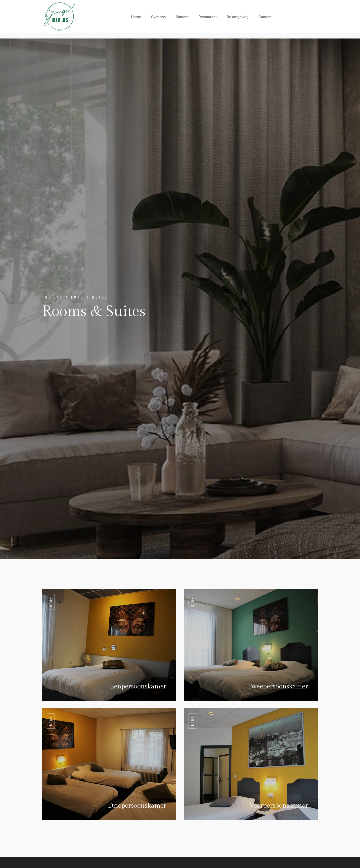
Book (51, 602)
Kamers (182, 17)
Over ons (158, 17)
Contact (265, 17)
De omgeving (238, 17)
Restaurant (207, 17)
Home (136, 17)
